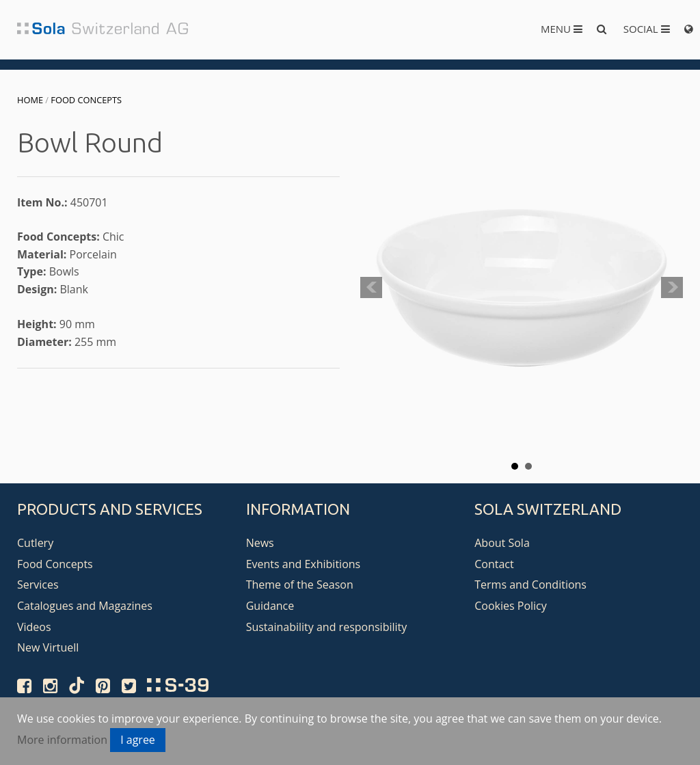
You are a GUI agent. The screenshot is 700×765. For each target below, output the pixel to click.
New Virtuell (48, 647)
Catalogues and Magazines (85, 606)
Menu (562, 29)
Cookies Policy (511, 606)
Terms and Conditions (530, 585)
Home (30, 100)
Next (672, 288)
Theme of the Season (300, 585)
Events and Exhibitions (304, 564)
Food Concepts (86, 100)
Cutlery (35, 543)
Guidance (270, 606)
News (260, 543)
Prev (371, 288)
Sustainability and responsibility (327, 627)
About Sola (502, 543)
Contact (494, 564)
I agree (138, 740)
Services (38, 585)
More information (62, 740)
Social (647, 29)
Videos (34, 627)
